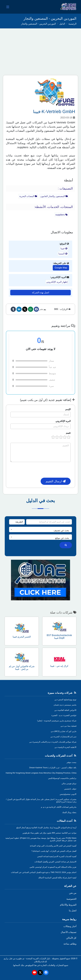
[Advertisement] (40, 50)
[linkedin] (19, 309)
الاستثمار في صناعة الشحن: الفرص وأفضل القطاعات (55, 862)
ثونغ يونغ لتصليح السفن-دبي (65, 700)
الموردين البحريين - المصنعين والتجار (38, 24)
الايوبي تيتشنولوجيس (68, 794)
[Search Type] (17, 522)
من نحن (73, 893)
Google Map (61, 268)
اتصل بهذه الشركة (41, 292)
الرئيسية (72, 24)
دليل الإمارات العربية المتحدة (38, 958)
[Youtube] (34, 973)
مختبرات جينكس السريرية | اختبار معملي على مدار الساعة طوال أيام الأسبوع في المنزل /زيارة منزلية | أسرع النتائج (41, 801)
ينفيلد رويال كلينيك (69, 812)
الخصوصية (71, 899)
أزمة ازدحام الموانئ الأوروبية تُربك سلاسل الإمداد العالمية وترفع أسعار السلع (46, 828)
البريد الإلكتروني (63, 421)
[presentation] (49, 470)
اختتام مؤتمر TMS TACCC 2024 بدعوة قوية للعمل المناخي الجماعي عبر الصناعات (44, 872)
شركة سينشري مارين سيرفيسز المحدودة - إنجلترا (57, 721)
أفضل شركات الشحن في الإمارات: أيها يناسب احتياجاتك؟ (54, 851)
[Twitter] (25, 309)
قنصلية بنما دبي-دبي (68, 726)
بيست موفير (71, 762)
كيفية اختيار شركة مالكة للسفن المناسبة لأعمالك (57, 878)
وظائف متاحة (70, 944)
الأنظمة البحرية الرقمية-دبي (65, 747)
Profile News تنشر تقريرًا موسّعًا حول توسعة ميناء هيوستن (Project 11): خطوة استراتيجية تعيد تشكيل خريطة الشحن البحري (41, 839)
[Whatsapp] (31, 309)
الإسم (68, 409)
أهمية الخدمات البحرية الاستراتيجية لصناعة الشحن (57, 856)
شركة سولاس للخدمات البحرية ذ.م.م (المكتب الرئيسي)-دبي (53, 742)
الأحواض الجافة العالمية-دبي (65, 710)
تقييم (68, 433)
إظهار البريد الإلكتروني (57, 282)
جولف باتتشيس (70, 789)
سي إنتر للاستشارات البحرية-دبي (63, 737)
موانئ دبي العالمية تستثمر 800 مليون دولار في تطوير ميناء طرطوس (49, 833)
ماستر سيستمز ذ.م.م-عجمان (65, 705)
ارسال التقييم (56, 481)
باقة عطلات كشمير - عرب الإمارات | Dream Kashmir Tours (53, 768)
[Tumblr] (13, 309)
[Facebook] (36, 309)
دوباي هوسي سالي (69, 783)
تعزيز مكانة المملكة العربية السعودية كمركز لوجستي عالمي (53, 867)
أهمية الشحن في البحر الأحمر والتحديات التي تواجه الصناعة (53, 846)
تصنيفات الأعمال (69, 932)
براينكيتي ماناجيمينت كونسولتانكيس (62, 778)
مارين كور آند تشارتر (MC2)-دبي (64, 731)
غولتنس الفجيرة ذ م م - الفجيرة (64, 715)
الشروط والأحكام (68, 905)
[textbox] (40, 530)
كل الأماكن (71, 938)
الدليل (62, 24)
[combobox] (40, 529)
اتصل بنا (73, 910)
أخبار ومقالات (70, 926)
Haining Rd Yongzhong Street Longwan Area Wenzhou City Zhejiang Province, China (41, 773)
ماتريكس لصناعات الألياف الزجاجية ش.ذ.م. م (59, 807)
